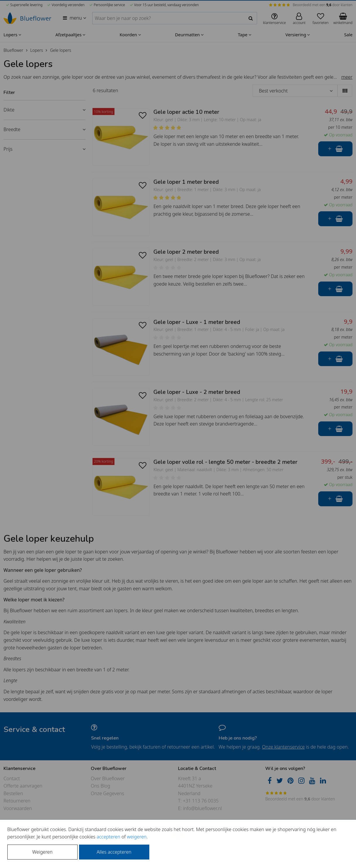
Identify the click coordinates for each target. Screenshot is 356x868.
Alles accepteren (114, 852)
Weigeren (42, 852)
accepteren (108, 837)
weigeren (137, 837)
